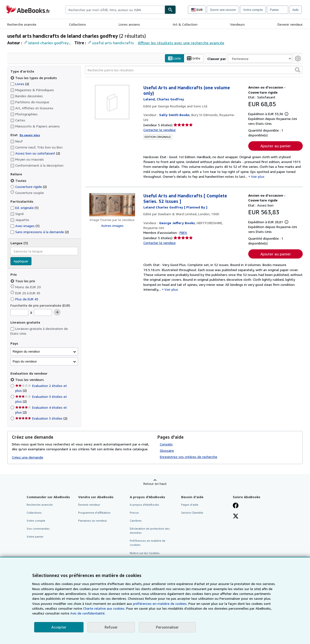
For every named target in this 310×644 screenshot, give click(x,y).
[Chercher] (170, 10)
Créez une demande (27, 457)
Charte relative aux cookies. (105, 608)
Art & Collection (185, 24)
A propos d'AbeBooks (144, 505)
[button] (298, 70)
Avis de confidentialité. (88, 613)
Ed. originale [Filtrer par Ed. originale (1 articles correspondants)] (24, 208)
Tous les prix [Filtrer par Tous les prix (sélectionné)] (23, 281)
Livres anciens (129, 24)
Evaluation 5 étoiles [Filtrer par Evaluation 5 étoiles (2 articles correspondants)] (41, 418)
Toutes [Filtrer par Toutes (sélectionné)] (19, 181)
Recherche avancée (22, 24)
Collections (77, 24)
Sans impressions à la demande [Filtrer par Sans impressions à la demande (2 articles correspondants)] (40, 232)
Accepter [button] (59, 627)
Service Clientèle (192, 513)
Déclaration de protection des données (150, 531)
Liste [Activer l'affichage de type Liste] (174, 58)
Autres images (112, 226)
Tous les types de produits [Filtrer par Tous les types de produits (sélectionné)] (34, 78)
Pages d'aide (190, 505)
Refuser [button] (111, 627)
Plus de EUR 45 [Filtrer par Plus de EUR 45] (25, 299)
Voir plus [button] (258, 176)
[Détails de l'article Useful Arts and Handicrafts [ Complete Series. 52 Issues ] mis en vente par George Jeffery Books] (112, 205)
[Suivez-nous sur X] (236, 517)
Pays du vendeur (25, 361)
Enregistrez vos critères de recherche (189, 457)
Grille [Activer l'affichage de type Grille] (194, 58)
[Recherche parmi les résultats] (194, 70)
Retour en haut (155, 484)
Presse (134, 513)
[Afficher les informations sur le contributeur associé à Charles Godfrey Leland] (164, 99)
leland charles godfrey (48, 43)
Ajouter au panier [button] (276, 146)
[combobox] (115, 10)
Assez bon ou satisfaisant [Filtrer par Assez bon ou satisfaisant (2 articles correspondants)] (35, 153)
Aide (295, 10)
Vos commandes (38, 529)
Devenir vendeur (290, 24)
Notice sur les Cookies (145, 553)
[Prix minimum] (19, 313)
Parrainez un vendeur (93, 521)
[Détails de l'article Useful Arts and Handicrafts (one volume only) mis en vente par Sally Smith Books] (112, 102)
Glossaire (167, 450)
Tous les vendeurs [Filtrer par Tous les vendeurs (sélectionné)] (30, 380)
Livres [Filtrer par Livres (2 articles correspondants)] (20, 84)
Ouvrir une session (223, 10)
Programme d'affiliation (94, 513)
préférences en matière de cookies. (160, 603)
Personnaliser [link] (167, 627)
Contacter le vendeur (160, 130)
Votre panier (35, 537)
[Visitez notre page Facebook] (236, 506)
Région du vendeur (26, 352)
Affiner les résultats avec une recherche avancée (181, 43)
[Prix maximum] (43, 313)
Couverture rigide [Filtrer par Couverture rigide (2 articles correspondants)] (29, 187)
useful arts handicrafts (113, 43)
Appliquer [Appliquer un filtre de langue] (21, 261)
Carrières (136, 521)
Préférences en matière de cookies (148, 543)
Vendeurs (237, 24)
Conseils (166, 444)
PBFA (183, 233)
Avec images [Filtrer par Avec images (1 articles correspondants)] (25, 226)
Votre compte (253, 10)
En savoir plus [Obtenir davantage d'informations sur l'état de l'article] (30, 135)
